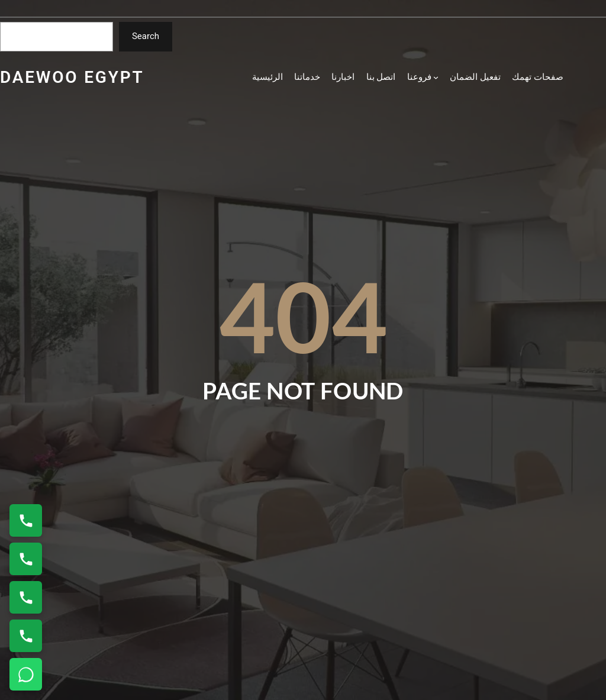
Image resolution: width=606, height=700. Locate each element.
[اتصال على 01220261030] (26, 520)
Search (146, 36)
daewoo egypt (72, 77)
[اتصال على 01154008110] (26, 559)
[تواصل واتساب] (26, 674)
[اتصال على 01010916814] (26, 597)
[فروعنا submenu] (423, 78)
